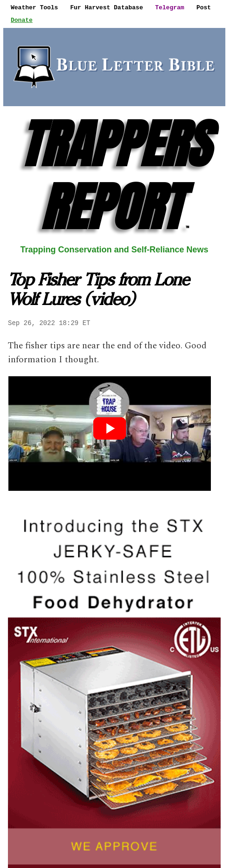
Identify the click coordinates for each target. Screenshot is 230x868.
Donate (22, 20)
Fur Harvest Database (106, 7)
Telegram (169, 7)
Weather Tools (34, 7)
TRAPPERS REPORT (114, 175)
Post (204, 7)
